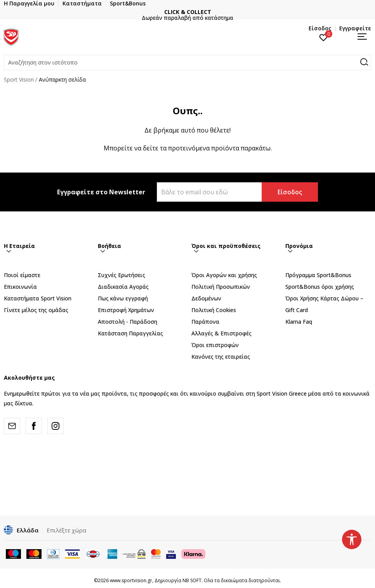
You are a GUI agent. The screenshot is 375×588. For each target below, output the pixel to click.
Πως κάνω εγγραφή (123, 298)
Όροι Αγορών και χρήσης (224, 275)
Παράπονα (205, 322)
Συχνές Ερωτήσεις (122, 275)
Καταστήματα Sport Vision (38, 298)
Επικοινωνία (20, 287)
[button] (187, 63)
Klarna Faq (299, 322)
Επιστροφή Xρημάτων (126, 310)
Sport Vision (19, 79)
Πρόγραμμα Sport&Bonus (318, 275)
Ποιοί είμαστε (22, 275)
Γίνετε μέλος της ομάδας (36, 310)
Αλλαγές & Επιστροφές (221, 333)
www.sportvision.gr (131, 580)
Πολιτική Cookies (214, 310)
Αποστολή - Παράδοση (128, 322)
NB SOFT (192, 580)
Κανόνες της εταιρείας (221, 357)
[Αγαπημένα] (324, 37)
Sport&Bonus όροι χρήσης (320, 287)
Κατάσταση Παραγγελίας (130, 333)
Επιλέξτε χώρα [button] (66, 530)
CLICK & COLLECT (188, 12)
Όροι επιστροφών (215, 345)
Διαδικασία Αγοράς (123, 287)
